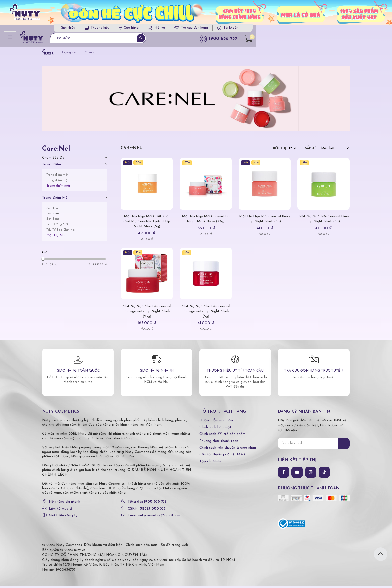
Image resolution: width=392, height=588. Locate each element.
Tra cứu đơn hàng (288, 29)
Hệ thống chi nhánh (65, 504)
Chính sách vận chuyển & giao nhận (228, 450)
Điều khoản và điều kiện (103, 547)
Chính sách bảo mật (215, 430)
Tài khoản (328, 29)
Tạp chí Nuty (210, 463)
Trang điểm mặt (57, 182)
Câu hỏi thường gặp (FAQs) (222, 457)
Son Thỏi (53, 210)
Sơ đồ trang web (175, 547)
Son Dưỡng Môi (57, 226)
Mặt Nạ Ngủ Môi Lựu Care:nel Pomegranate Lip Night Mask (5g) (206, 313)
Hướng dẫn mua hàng (217, 423)
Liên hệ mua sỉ (61, 511)
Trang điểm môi (58, 188)
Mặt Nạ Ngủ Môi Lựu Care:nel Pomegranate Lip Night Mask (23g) (147, 313)
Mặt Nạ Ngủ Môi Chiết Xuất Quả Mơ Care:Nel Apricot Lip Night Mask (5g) (147, 223)
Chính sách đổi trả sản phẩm (222, 436)
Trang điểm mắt (57, 177)
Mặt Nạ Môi (56, 237)
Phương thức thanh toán (219, 443)
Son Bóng (53, 221)
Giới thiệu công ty (63, 517)
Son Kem (53, 215)
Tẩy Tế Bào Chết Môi (61, 232)
